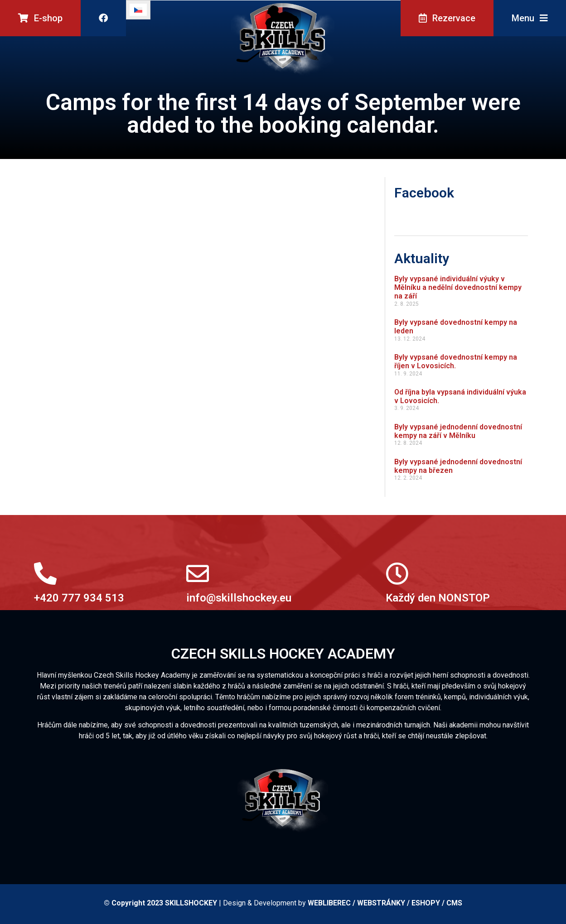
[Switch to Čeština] (138, 10)
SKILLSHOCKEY (191, 903)
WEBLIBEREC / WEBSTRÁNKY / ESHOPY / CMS (385, 903)
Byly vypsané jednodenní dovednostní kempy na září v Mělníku (458, 431)
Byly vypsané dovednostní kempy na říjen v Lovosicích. (456, 361)
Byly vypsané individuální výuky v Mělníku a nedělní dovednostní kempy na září (458, 287)
